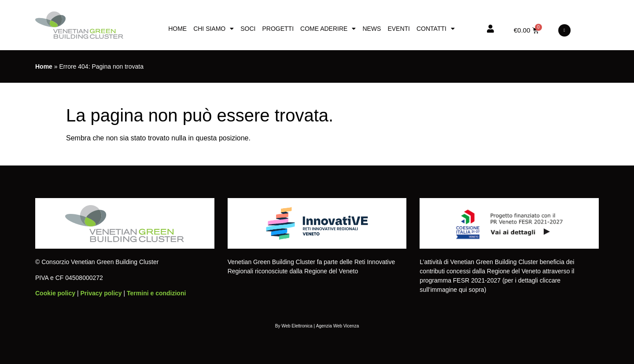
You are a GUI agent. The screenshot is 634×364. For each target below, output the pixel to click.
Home (177, 29)
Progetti (278, 29)
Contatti (436, 29)
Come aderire (328, 29)
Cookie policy (55, 293)
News (372, 29)
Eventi (399, 29)
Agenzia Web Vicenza (337, 326)
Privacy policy (101, 293)
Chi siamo (214, 29)
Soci (248, 29)
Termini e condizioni (156, 293)
